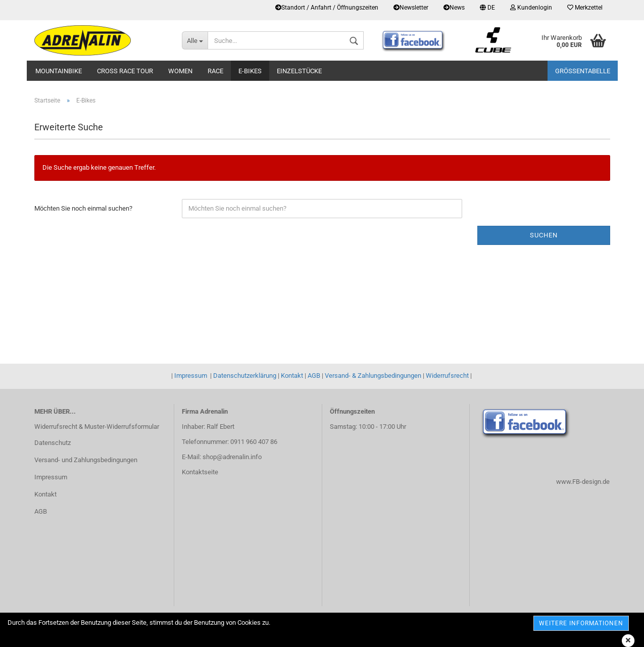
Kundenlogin (531, 8)
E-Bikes (250, 71)
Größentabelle (583, 71)
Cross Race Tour (125, 71)
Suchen (544, 235)
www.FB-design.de (583, 482)
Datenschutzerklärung (245, 376)
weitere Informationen (581, 623)
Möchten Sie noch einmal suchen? (83, 208)
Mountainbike (59, 71)
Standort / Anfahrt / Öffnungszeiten (327, 8)
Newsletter (411, 8)
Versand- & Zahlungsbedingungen (373, 376)
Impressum (191, 376)
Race (215, 71)
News (454, 8)
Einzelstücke (299, 71)
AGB (314, 376)
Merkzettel (585, 8)
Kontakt (292, 376)
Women (180, 71)
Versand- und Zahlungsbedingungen (86, 460)
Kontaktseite (200, 472)
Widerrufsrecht (447, 376)
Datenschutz (53, 443)
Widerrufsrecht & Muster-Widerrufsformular (97, 427)
